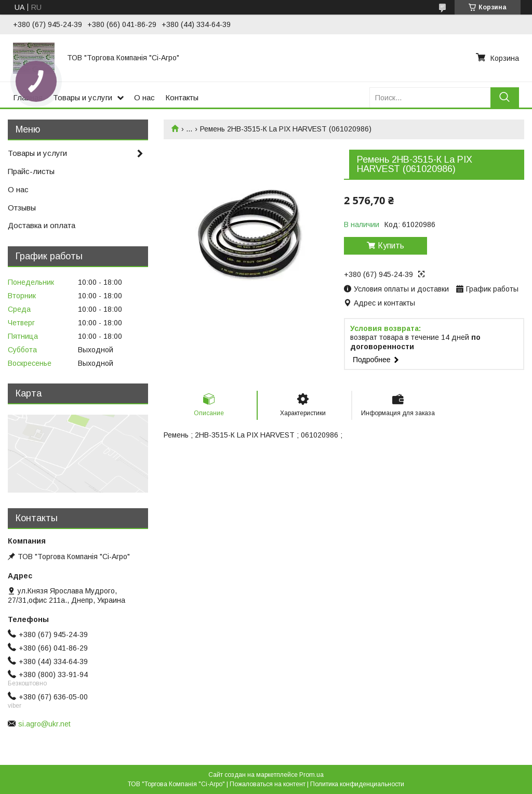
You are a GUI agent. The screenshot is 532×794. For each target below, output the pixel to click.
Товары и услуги (83, 97)
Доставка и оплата (42, 225)
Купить (391, 246)
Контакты (182, 97)
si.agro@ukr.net (44, 724)
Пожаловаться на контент (268, 784)
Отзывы (22, 208)
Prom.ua (311, 775)
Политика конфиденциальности (357, 784)
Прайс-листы (31, 171)
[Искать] (505, 97)
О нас (144, 97)
